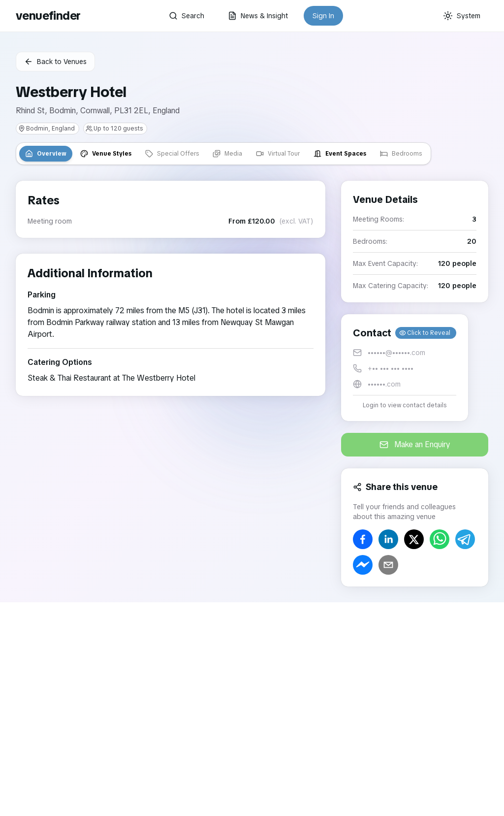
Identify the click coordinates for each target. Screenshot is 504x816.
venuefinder (48, 16)
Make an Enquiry (415, 444)
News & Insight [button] (258, 16)
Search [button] (187, 16)
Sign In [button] (323, 16)
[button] (405, 368)
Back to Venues (55, 62)
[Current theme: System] (462, 16)
